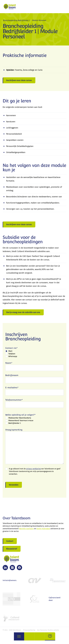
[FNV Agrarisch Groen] (58, 581)
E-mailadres (12, 388)
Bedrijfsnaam (12, 376)
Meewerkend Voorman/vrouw (21, 421)
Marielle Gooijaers (26, 529)
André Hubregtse (43, 529)
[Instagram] (12, 568)
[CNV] (34, 581)
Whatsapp (13, 357)
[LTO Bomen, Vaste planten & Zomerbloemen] (11, 600)
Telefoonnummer (14, 400)
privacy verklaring (33, 469)
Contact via (11, 349)
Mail (10, 352)
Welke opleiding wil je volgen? (20, 415)
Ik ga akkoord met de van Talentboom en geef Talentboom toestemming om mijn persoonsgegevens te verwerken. (35, 472)
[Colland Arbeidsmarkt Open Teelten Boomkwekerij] (11, 618)
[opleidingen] (40, 636)
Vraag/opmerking (14, 430)
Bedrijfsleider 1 (15, 424)
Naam (9, 364)
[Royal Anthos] (34, 600)
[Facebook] (19, 568)
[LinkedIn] (5, 568)
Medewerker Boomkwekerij (20, 419)
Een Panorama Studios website (48, 630)
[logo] (10, 7)
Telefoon (12, 354)
